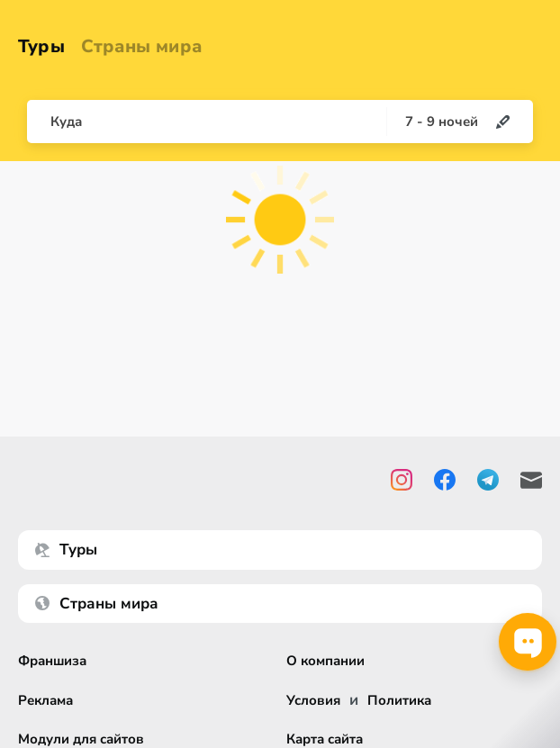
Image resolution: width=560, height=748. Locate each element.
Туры (41, 46)
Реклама (45, 701)
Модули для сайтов (81, 739)
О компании (325, 661)
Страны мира (141, 46)
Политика (399, 701)
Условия (313, 701)
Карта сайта (325, 739)
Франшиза (52, 661)
